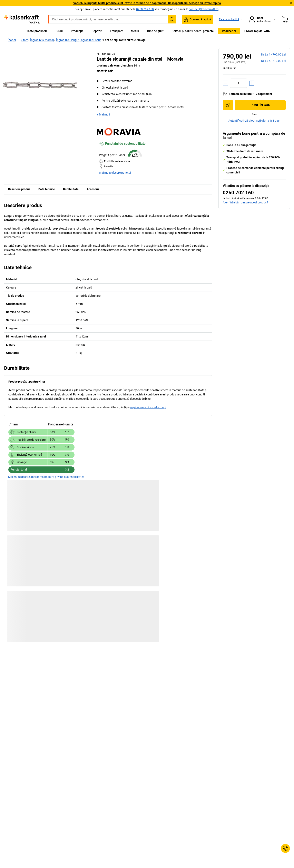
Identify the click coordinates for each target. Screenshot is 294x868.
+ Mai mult (103, 114)
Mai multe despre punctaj (115, 173)
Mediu (135, 31)
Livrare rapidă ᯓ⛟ (257, 31)
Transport (116, 31)
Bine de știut (155, 31)
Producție (77, 31)
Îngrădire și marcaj (42, 40)
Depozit (97, 31)
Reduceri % (229, 31)
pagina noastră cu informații (148, 407)
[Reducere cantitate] (225, 83)
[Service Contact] (285, 848)
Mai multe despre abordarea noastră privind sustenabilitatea (46, 477)
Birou (59, 31)
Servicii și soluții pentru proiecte (193, 31)
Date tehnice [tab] (47, 189)
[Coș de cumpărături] (285, 19)
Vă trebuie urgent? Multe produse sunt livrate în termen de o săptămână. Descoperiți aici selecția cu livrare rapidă (147, 3)
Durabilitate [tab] (71, 189)
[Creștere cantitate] (252, 83)
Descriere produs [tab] (19, 189)
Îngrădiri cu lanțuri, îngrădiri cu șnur (79, 40)
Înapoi (10, 40)
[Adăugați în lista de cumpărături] (228, 105)
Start (25, 40)
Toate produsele (37, 31)
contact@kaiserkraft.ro (204, 9)
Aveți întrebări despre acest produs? (245, 202)
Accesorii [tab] (93, 189)
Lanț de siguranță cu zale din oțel (125, 40)
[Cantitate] (239, 83)
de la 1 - (273, 54)
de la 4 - (273, 61)
